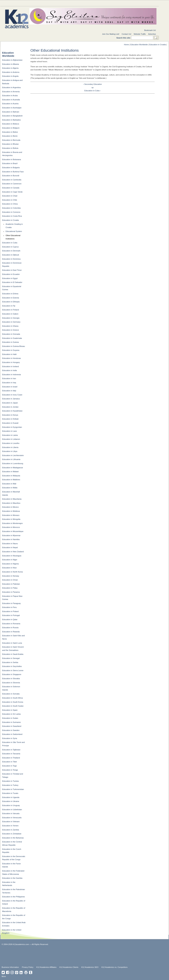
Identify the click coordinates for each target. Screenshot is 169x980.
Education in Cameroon (12, 184)
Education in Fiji (9, 306)
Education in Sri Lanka (11, 714)
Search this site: (124, 38)
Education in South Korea (13, 702)
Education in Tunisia (10, 781)
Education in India (9, 370)
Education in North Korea (12, 572)
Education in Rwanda (11, 632)
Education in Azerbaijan (12, 108)
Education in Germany (11, 322)
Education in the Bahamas (13, 838)
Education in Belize (10, 132)
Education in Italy (9, 391)
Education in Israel (10, 387)
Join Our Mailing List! (111, 34)
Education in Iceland (10, 366)
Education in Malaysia (11, 476)
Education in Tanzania (11, 754)
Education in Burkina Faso (13, 172)
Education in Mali (9, 484)
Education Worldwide (139, 45)
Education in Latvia (10, 435)
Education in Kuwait (10, 423)
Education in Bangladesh (12, 116)
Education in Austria (10, 104)
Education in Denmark (11, 251)
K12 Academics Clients (69, 967)
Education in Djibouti (11, 255)
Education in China (10, 204)
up (92, 87)
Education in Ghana (10, 326)
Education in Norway (11, 576)
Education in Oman (10, 580)
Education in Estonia (11, 298)
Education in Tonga (10, 770)
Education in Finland (10, 310)
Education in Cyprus (10, 247)
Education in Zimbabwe (12, 834)
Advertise (152, 34)
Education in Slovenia (11, 683)
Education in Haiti (9, 354)
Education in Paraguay (11, 603)
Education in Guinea (10, 342)
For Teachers (119, 3)
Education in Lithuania (11, 459)
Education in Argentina (11, 87)
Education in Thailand (11, 758)
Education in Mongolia (11, 519)
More (4, 976)
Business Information (10, 967)
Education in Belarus (11, 124)
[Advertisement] (82, 955)
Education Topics (14, 3)
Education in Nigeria (10, 564)
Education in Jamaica (11, 399)
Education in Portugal (11, 615)
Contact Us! (126, 34)
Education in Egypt (10, 278)
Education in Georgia (11, 318)
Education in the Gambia (12, 878)
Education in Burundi (11, 176)
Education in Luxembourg (13, 463)
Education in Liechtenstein (13, 455)
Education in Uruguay (11, 805)
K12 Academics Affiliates (46, 967)
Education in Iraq (9, 383)
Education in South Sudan (13, 706)
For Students (146, 3)
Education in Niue (9, 568)
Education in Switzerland (12, 734)
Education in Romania (11, 624)
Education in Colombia (11, 208)
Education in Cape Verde (12, 192)
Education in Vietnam (11, 822)
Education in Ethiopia (11, 302)
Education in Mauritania (12, 499)
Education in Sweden (11, 730)
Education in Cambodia (12, 180)
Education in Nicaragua (12, 556)
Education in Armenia (11, 92)
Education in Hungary (11, 362)
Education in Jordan (10, 407)
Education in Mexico (10, 507)
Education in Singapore (12, 674)
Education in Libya (10, 451)
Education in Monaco (11, 515)
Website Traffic (140, 34)
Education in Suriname (11, 722)
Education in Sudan (10, 718)
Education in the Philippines (13, 897)
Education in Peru (9, 607)
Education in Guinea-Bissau (14, 346)
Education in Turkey (10, 785)
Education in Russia (10, 628)
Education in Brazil (10, 163)
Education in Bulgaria (11, 168)
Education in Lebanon (11, 439)
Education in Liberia (10, 447)
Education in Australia (11, 100)
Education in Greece (10, 330)
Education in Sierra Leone (13, 670)
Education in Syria (10, 738)
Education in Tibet (9, 762)
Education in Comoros (11, 212)
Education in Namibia (11, 539)
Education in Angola (10, 76)
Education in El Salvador (12, 282)
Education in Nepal (10, 547)
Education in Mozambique (13, 531)
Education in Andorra (11, 72)
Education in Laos (9, 431)
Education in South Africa (12, 698)
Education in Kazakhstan (12, 411)
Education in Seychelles (12, 666)
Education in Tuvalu (10, 793)
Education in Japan (10, 403)
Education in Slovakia (11, 678)
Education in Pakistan (11, 584)
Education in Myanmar (11, 535)
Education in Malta (10, 488)
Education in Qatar (10, 619)
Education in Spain (10, 710)
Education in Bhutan (10, 144)
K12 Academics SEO (90, 967)
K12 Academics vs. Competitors (115, 967)
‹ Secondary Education (93, 84)
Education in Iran (9, 378)
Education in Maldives (11, 480)
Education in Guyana (11, 350)
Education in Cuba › (92, 91)
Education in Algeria (10, 68)
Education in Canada (11, 188)
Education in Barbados (11, 120)
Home (126, 45)
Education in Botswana (12, 159)
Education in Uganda (11, 797)
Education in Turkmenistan (13, 789)
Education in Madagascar (13, 468)
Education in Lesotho (11, 443)
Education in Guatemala (12, 338)
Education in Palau (10, 588)
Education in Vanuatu (11, 813)
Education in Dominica (11, 259)
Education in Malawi (10, 472)
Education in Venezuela (12, 818)
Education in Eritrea (10, 294)
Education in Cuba (10, 243)
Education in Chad (10, 196)
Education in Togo (9, 766)
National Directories (66, 3)
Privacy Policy (28, 967)
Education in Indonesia (11, 375)
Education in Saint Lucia (12, 643)
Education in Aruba (10, 96)
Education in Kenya (10, 415)
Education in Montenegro (12, 523)
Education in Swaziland (12, 726)
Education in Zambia (11, 830)
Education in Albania (10, 64)
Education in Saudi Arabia (13, 654)
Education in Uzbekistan (12, 810)
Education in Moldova (11, 511)
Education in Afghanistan (12, 60)
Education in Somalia (11, 694)
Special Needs (40, 3)
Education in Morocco (11, 527)
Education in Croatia (158, 45)
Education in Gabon (10, 314)
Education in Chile (10, 200)
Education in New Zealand (13, 552)
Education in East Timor (12, 270)
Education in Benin (10, 136)
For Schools (93, 3)
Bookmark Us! (150, 30)
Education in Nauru (10, 544)
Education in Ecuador (11, 274)
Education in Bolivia (10, 148)
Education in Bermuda (11, 140)
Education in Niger (10, 560)
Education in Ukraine (11, 801)
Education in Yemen (10, 826)
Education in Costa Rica (12, 216)
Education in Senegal (11, 658)
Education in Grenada (11, 334)
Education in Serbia (10, 662)
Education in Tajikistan (11, 750)
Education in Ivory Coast (12, 395)
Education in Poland (10, 611)
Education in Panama (11, 592)
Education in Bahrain (11, 112)
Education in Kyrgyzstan (12, 427)
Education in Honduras (11, 358)
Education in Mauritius (11, 503)
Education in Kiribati (10, 419)
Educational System (14, 231)
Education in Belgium (11, 128)
